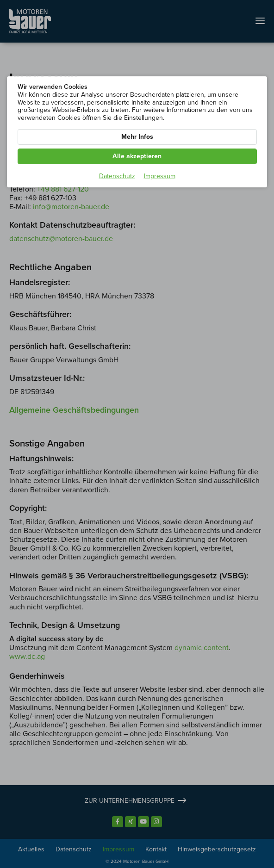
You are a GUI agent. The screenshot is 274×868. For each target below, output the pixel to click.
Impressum (160, 176)
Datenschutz (117, 176)
